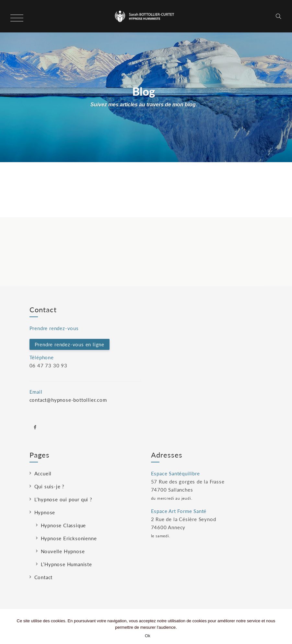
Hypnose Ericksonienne (69, 538)
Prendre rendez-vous (54, 328)
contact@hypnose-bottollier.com (68, 400)
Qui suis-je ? (49, 486)
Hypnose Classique (64, 525)
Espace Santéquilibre (175, 473)
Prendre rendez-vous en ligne (70, 344)
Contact (44, 577)
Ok (148, 636)
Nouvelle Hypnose (63, 551)
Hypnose (45, 512)
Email (36, 392)
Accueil (43, 473)
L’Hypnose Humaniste (66, 564)
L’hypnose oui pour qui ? (63, 499)
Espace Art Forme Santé (179, 511)
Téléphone (42, 357)
